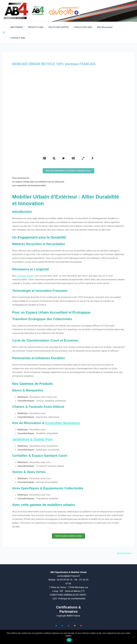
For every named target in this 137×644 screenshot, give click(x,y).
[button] (4, 27)
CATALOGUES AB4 (84, 27)
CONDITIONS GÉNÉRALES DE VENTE (68, 584)
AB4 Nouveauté (105, 27)
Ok (69, 640)
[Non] (134, 637)
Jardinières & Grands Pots (32, 429)
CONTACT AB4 (125, 27)
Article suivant (125, 543)
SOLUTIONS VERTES (60, 27)
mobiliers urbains (25, 265)
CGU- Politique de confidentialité (69, 588)
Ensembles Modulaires (63, 412)
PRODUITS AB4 (37, 27)
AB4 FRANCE (19, 27)
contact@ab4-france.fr (69, 565)
